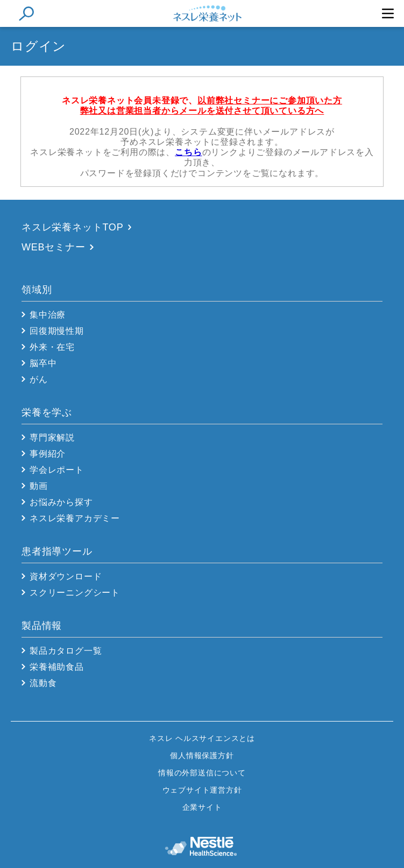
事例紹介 (48, 454)
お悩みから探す (61, 502)
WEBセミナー (54, 247)
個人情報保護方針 (202, 755)
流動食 (43, 683)
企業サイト (202, 807)
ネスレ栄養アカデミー (75, 518)
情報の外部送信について (202, 773)
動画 (39, 486)
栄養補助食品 (57, 667)
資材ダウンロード (66, 576)
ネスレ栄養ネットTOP (72, 227)
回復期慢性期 (57, 331)
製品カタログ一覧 (66, 651)
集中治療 (48, 315)
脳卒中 (43, 363)
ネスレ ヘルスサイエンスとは (202, 738)
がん (39, 379)
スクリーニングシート (75, 593)
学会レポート (57, 470)
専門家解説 (52, 437)
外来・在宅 (52, 347)
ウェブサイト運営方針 (202, 790)
